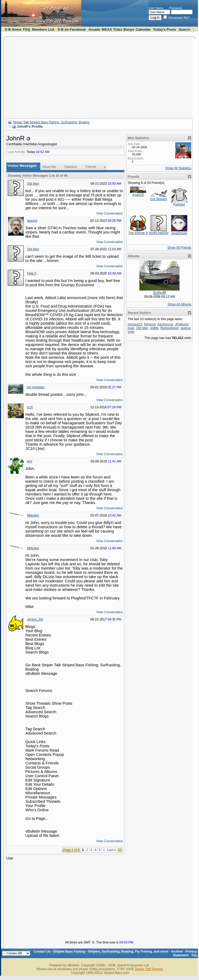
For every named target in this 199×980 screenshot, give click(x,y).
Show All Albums (179, 304)
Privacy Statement (185, 953)
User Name (156, 8)
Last (112, 850)
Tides (118, 29)
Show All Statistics (178, 168)
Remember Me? (177, 18)
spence (32, 221)
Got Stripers (159, 199)
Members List (43, 29)
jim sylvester (36, 387)
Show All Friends (179, 248)
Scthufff (159, 293)
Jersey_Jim (35, 619)
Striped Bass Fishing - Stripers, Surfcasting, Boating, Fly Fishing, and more (111, 951)
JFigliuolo (182, 324)
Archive (177, 951)
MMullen (33, 515)
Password (175, 8)
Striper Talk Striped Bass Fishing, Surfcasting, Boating (51, 122)
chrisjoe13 (135, 324)
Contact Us (42, 951)
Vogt (131, 332)
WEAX (107, 29)
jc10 (30, 407)
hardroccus (165, 324)
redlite (154, 328)
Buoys (129, 29)
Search (184, 29)
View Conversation (110, 213)
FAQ (27, 29)
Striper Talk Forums (149, 969)
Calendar (143, 29)
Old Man (33, 184)
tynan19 (138, 195)
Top (194, 955)
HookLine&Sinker (161, 233)
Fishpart (179, 204)
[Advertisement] (100, 77)
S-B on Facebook (72, 29)
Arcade (94, 29)
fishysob (150, 324)
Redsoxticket (170, 328)
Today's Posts (165, 29)
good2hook (179, 233)
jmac (131, 328)
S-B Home (13, 29)
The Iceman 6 (138, 233)
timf (30, 461)
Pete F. (32, 273)
